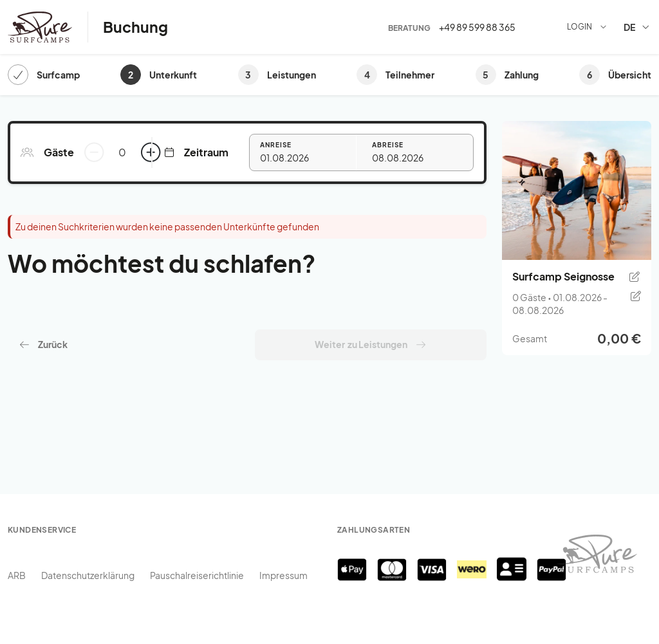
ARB (17, 575)
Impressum (283, 575)
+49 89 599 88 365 (477, 27)
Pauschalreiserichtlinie (197, 575)
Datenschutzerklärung (88, 575)
